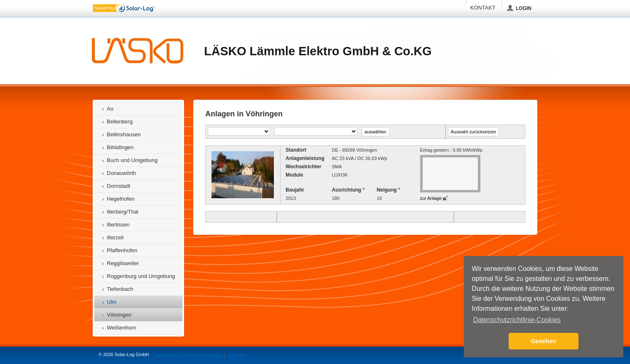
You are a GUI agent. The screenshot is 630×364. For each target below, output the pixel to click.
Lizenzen (237, 354)
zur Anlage (431, 198)
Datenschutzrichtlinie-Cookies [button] (517, 320)
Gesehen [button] (544, 341)
